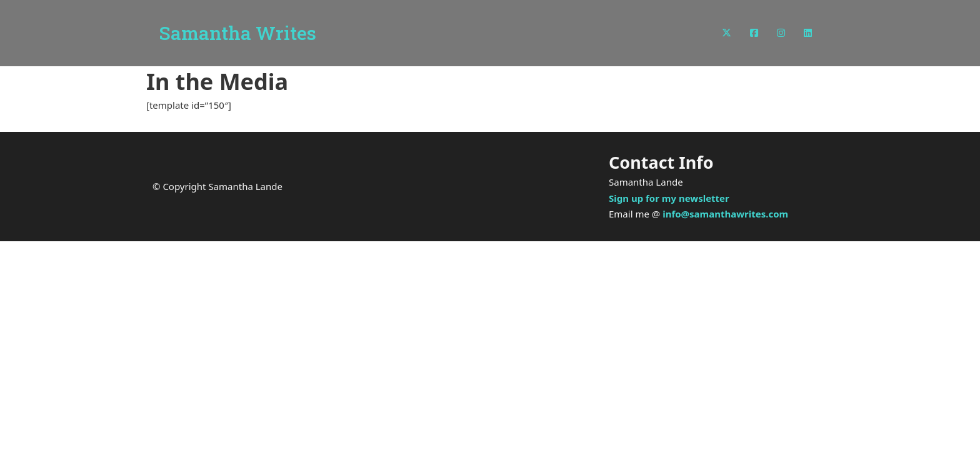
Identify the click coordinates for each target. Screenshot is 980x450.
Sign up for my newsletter (669, 198)
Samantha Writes (237, 33)
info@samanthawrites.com (725, 214)
